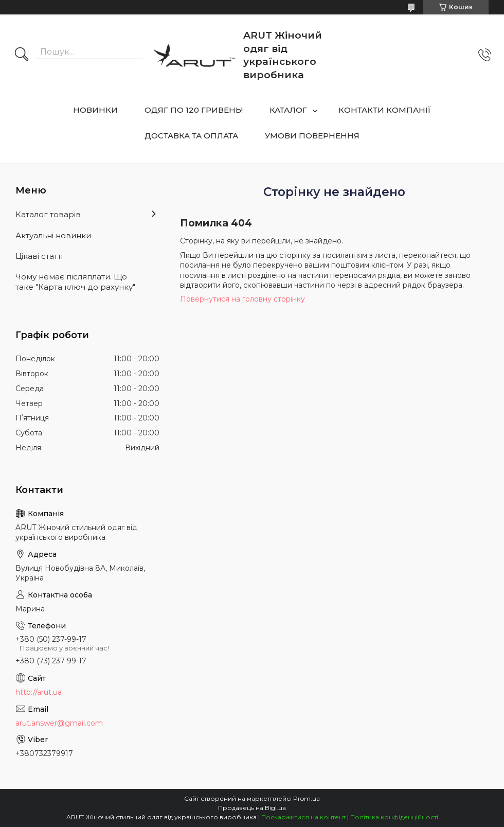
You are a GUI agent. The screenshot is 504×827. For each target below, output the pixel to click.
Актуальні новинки (53, 235)
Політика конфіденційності (394, 817)
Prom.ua (307, 798)
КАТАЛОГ (288, 110)
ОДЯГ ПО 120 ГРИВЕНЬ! (194, 110)
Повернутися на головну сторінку (242, 299)
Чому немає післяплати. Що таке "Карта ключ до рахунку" (75, 282)
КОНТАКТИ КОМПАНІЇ (385, 110)
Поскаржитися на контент (303, 817)
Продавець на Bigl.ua (252, 808)
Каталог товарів (48, 214)
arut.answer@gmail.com (59, 723)
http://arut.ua (39, 692)
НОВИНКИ (95, 110)
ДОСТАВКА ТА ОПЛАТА (191, 136)
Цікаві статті (39, 256)
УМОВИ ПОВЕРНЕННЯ (312, 136)
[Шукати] (22, 55)
